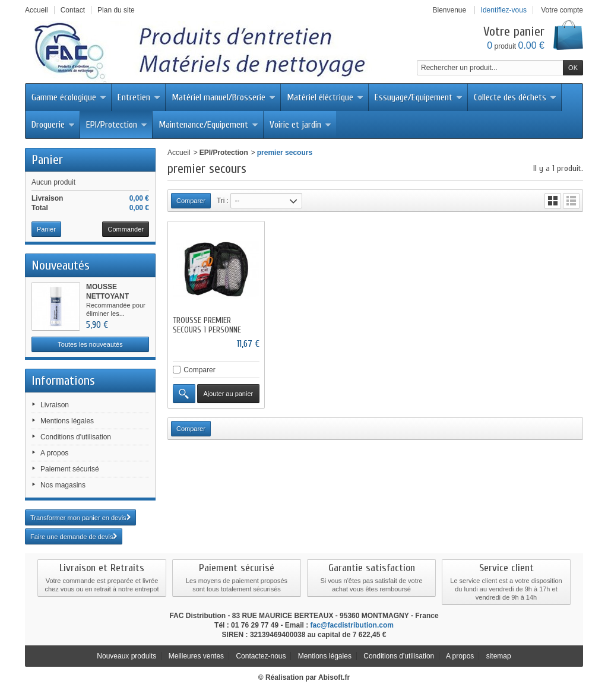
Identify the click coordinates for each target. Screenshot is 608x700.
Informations (63, 381)
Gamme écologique (69, 97)
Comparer (199, 370)
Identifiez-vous (504, 10)
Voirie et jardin (300, 125)
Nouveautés (61, 265)
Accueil (179, 153)
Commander (126, 229)
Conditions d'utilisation (76, 437)
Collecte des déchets (515, 97)
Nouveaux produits (126, 656)
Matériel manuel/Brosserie (224, 97)
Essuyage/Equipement (419, 97)
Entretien (139, 97)
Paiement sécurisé (70, 469)
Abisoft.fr (334, 677)
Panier (47, 160)
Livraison (55, 405)
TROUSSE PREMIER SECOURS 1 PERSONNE (207, 325)
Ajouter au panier (228, 394)
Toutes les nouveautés (90, 344)
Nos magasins (63, 485)
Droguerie (53, 125)
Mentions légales (67, 421)
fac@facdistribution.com (352, 625)
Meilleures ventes (196, 656)
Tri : (223, 201)
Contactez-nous (261, 656)
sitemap (499, 656)
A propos (54, 453)
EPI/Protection (117, 125)
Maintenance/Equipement (208, 125)
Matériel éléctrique (325, 97)
